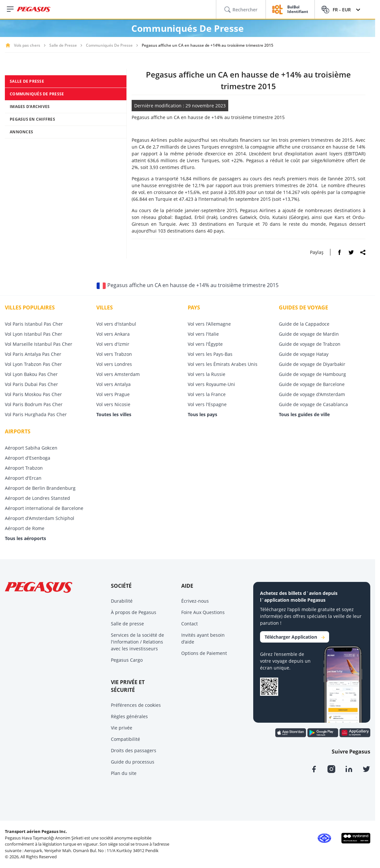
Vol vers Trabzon (114, 354)
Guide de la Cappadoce (304, 324)
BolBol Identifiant (298, 10)
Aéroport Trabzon (24, 468)
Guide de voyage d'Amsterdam (312, 394)
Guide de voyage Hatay (304, 354)
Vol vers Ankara (113, 334)
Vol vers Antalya (113, 384)
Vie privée (122, 728)
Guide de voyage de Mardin (309, 334)
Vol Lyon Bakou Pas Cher (31, 374)
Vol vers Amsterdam (118, 374)
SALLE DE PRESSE (27, 81)
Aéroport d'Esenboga (28, 458)
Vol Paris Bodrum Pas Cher (34, 404)
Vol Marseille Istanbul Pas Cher (39, 344)
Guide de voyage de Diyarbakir (312, 364)
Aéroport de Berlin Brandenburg (40, 488)
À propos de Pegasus (134, 612)
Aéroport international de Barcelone (44, 508)
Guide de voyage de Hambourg (312, 374)
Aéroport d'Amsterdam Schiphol (40, 518)
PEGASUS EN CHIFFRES (32, 119)
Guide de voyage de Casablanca (313, 404)
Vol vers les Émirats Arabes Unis (223, 364)
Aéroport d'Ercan (23, 478)
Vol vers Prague (113, 394)
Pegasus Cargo (127, 660)
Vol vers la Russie (207, 374)
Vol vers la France (207, 394)
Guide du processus (133, 762)
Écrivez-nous (195, 601)
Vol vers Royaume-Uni (211, 384)
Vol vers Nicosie (113, 404)
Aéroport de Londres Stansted (37, 498)
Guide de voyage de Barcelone (312, 384)
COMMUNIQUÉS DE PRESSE (37, 94)
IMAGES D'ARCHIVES (30, 107)
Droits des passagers (134, 750)
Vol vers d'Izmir (113, 344)
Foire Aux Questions (203, 612)
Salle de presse (127, 624)
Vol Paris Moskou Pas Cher (33, 394)
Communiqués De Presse (109, 45)
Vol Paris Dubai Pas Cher (31, 384)
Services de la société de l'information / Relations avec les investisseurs (137, 642)
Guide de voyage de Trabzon (310, 344)
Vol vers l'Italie (203, 334)
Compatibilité (125, 739)
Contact (190, 624)
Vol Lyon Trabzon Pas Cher (33, 364)
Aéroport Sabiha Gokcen (31, 448)
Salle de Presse (63, 45)
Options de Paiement (204, 653)
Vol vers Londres (114, 364)
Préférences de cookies (136, 705)
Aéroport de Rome (25, 528)
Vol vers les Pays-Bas (210, 354)
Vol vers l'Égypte (205, 344)
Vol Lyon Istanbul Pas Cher (34, 334)
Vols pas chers (27, 45)
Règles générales (129, 716)
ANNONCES (21, 132)
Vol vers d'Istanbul (116, 324)
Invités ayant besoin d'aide (203, 638)
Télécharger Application (295, 637)
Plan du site (124, 773)
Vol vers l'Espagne (207, 404)
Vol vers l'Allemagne (209, 324)
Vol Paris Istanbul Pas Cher (34, 324)
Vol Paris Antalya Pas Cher (33, 354)
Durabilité (122, 601)
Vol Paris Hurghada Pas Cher (36, 414)
